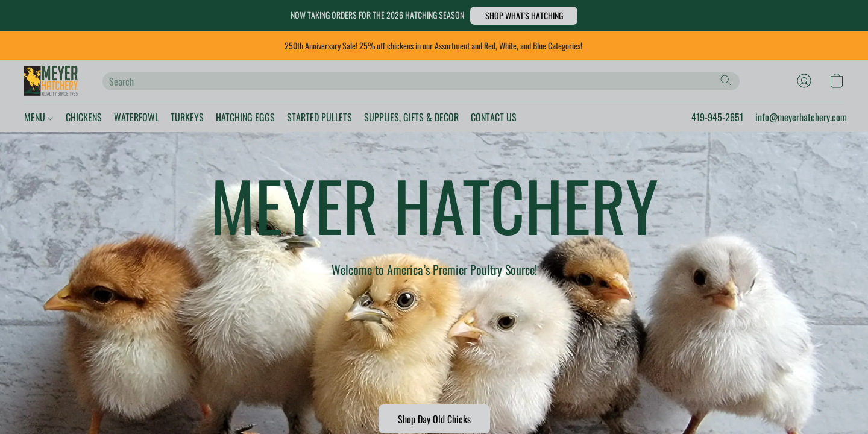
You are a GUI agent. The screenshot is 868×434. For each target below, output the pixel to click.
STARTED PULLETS (382, 117)
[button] (549, 16)
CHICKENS (97, 117)
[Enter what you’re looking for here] (421, 81)
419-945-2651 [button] (688, 117)
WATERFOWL (161, 117)
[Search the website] (726, 80)
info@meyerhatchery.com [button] (789, 117)
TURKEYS (222, 117)
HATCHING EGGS (292, 117)
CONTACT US (594, 117)
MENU (42, 117)
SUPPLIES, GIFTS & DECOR (494, 117)
